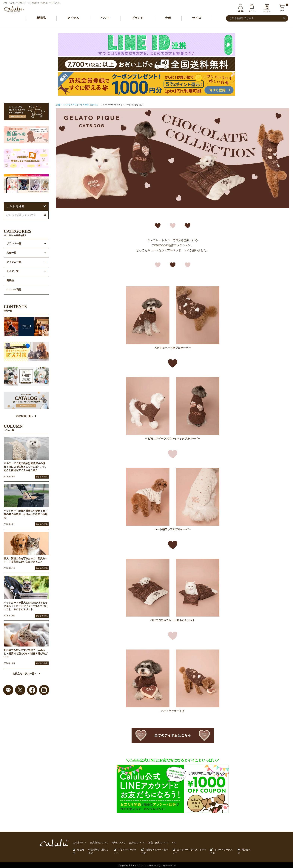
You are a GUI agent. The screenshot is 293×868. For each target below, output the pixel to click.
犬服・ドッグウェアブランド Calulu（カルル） (78, 105)
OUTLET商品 (14, 290)
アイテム (73, 18)
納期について (115, 843)
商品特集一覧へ (26, 417)
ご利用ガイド (79, 843)
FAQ (168, 843)
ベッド (105, 18)
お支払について (132, 843)
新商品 (41, 18)
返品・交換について (153, 843)
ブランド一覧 (14, 244)
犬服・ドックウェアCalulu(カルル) (144, 865)
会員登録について (97, 843)
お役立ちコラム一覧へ (26, 674)
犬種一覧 (11, 253)
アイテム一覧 (14, 262)
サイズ (197, 18)
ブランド (137, 18)
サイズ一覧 (13, 271)
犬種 (168, 18)
